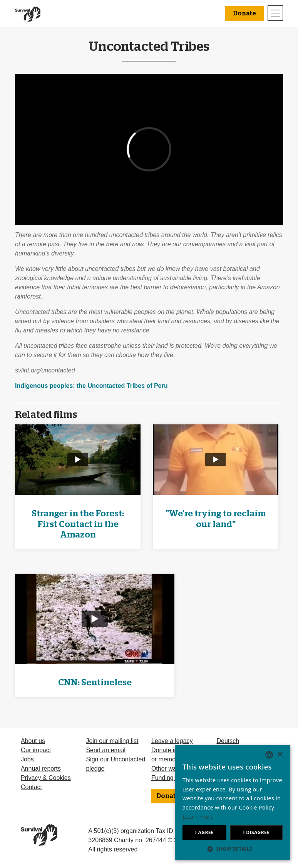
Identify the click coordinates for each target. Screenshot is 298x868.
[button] (233, 849)
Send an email (105, 750)
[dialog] (233, 803)
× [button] (280, 755)
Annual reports (41, 769)
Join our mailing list (112, 741)
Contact (31, 787)
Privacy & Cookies (46, 778)
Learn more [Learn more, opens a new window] (198, 817)
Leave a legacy (172, 741)
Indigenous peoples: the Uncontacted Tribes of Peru (91, 386)
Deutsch (228, 741)
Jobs (27, 759)
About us (33, 741)
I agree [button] (204, 832)
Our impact (36, 750)
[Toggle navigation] (275, 13)
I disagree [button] (256, 832)
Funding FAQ (169, 778)
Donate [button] (244, 13)
